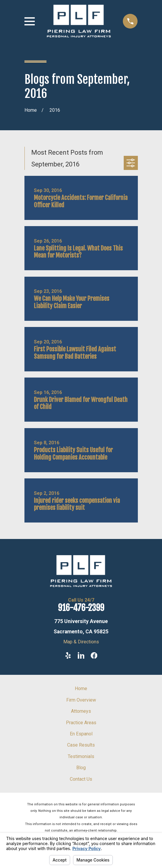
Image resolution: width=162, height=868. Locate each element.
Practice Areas (81, 723)
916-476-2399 (81, 608)
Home (81, 688)
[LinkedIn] (81, 655)
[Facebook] (94, 655)
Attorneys (81, 711)
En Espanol (81, 734)
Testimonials (81, 756)
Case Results (81, 745)
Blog (81, 768)
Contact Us (81, 779)
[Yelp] (68, 655)
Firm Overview (81, 700)
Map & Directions (81, 642)
